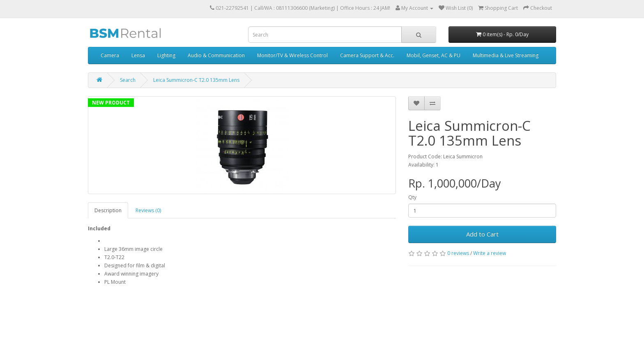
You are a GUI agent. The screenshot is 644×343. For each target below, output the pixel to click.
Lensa (138, 55)
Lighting (166, 55)
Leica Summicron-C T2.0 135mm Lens (196, 80)
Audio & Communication (216, 55)
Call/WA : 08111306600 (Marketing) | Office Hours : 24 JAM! (322, 8)
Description (108, 210)
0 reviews (458, 253)
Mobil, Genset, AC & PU (434, 55)
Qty (412, 197)
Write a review (490, 253)
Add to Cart (482, 234)
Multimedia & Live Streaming (506, 55)
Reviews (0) (148, 210)
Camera (110, 55)
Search (128, 80)
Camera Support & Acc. (367, 55)
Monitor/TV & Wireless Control (292, 55)
